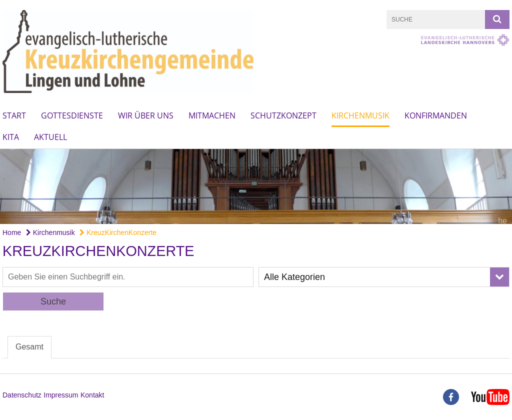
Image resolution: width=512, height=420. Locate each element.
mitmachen (212, 115)
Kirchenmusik (360, 115)
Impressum (61, 395)
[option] (256, 186)
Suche (53, 301)
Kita (11, 137)
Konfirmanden (436, 115)
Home (12, 232)
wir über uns (146, 115)
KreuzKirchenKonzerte (118, 232)
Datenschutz (22, 395)
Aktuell (50, 137)
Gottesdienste (72, 115)
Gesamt (29, 347)
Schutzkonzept (283, 115)
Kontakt (92, 395)
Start (14, 115)
